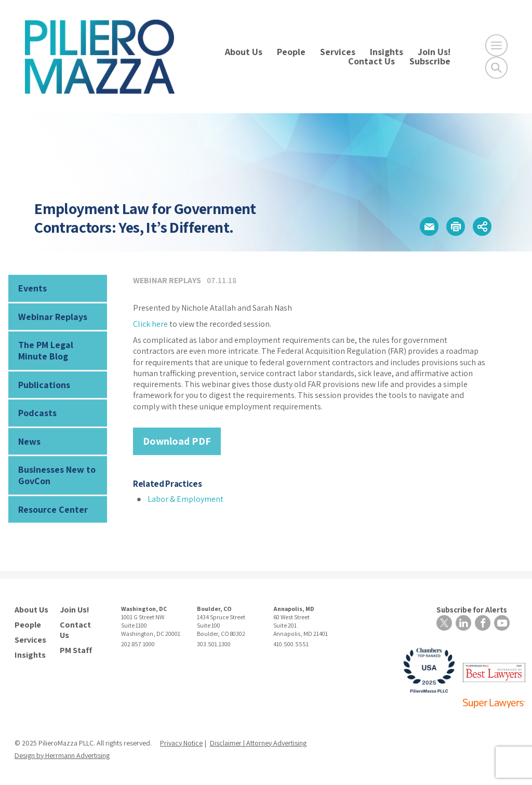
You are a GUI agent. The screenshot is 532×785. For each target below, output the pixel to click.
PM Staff (76, 650)
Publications (44, 385)
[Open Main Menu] (496, 45)
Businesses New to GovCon (57, 475)
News (29, 441)
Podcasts (37, 413)
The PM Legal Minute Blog (46, 350)
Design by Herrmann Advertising (62, 755)
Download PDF (177, 441)
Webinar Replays (53, 317)
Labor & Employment (185, 499)
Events (32, 288)
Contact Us (371, 61)
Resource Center (53, 509)
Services (338, 52)
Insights (387, 52)
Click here (150, 324)
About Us (244, 52)
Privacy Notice (181, 743)
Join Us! (434, 52)
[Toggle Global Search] (496, 68)
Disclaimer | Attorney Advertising (258, 743)
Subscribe (430, 61)
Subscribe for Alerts (472, 610)
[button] (429, 227)
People (291, 52)
